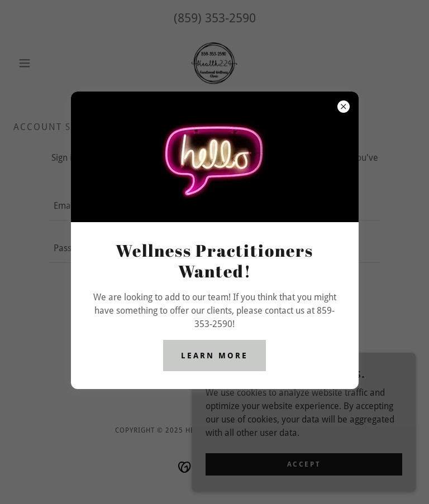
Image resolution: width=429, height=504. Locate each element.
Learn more (214, 356)
